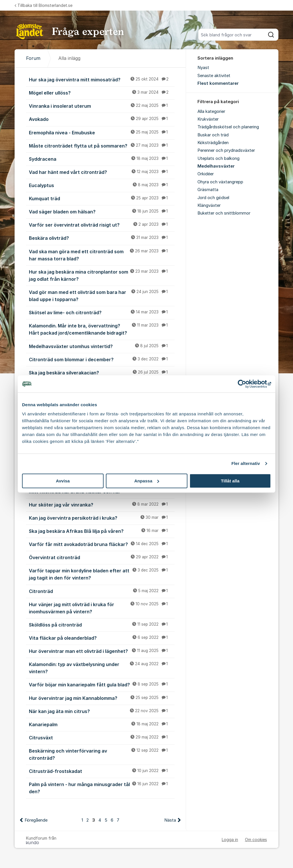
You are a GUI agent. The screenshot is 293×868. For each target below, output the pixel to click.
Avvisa (63, 481)
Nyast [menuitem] (203, 68)
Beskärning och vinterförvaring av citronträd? (102, 754)
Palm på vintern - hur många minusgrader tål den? (102, 788)
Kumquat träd (102, 198)
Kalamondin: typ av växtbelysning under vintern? (102, 668)
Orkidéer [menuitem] (206, 174)
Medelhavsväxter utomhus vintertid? (102, 346)
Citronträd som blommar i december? (102, 359)
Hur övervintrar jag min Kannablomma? (102, 698)
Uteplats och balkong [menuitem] (218, 158)
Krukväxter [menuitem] (208, 119)
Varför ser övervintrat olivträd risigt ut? (102, 225)
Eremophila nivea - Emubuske (102, 132)
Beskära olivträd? (102, 238)
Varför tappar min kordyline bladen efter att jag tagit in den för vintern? (102, 574)
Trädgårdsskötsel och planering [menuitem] (228, 127)
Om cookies (256, 839)
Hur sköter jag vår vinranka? (102, 504)
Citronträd (102, 591)
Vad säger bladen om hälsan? (102, 211)
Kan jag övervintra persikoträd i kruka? (102, 518)
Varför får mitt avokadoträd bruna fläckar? (102, 544)
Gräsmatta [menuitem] (208, 190)
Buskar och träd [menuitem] (213, 135)
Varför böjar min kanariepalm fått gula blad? (102, 684)
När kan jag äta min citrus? (102, 711)
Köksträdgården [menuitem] (213, 143)
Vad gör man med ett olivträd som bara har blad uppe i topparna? (102, 295)
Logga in (230, 839)
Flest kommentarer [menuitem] (218, 83)
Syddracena (102, 159)
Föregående (36, 820)
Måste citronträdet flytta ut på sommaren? (102, 146)
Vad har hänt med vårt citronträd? (102, 172)
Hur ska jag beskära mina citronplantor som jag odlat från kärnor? (102, 275)
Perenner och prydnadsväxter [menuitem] (226, 150)
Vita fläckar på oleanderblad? (102, 638)
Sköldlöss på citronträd (102, 625)
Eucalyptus (102, 185)
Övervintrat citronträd (102, 557)
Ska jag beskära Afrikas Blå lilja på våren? (102, 531)
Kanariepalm (102, 724)
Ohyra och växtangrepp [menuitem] (220, 182)
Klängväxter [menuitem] (209, 205)
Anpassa (147, 481)
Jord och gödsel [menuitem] (213, 198)
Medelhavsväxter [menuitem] (216, 166)
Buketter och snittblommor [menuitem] (224, 213)
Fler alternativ (246, 463)
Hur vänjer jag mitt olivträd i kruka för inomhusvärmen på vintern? (102, 608)
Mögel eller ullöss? (102, 93)
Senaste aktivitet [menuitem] (214, 76)
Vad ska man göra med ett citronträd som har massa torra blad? (102, 255)
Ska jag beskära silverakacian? (102, 372)
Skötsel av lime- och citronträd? (102, 312)
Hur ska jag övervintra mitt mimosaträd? (102, 79)
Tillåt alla (230, 481)
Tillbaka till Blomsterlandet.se (43, 5)
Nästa (170, 820)
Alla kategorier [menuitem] (211, 111)
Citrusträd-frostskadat (102, 771)
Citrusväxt (102, 737)
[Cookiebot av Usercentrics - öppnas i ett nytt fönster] (246, 384)
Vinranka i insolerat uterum (102, 106)
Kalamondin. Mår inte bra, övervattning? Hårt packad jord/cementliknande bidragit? (102, 329)
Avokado (102, 119)
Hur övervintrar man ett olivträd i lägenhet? (102, 651)
